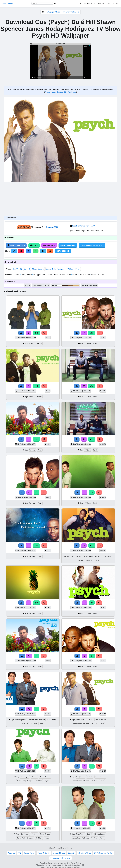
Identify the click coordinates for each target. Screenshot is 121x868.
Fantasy (16, 275)
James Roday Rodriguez (55, 269)
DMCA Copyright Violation (103, 853)
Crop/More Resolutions (92, 245)
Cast (80, 275)
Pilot (43, 275)
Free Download (16, 245)
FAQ (20, 853)
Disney (23, 275)
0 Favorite (49, 245)
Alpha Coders (7, 4)
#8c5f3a (70, 285)
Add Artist (24, 227)
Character (100, 275)
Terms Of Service (44, 853)
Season (62, 275)
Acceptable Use (59, 853)
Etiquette (71, 853)
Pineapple (37, 275)
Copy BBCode (63, 251)
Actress (49, 275)
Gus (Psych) (17, 269)
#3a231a (65, 285)
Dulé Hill (27, 269)
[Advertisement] (60, 199)
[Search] (55, 3)
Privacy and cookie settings (60, 858)
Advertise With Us (84, 853)
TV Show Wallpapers (71, 12)
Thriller (74, 275)
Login (108, 3)
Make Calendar (68, 245)
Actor (69, 275)
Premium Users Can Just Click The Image (60, 92)
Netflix (93, 275)
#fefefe (60, 285)
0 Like (34, 245)
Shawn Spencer (38, 269)
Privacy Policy (29, 853)
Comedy (86, 275)
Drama (56, 275)
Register (115, 3)
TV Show (70, 269)
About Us (11, 853)
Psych (78, 269)
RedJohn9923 (52, 227)
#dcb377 (76, 285)
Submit (88, 3)
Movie (29, 275)
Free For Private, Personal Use (84, 226)
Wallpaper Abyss (53, 12)
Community (99, 3)
